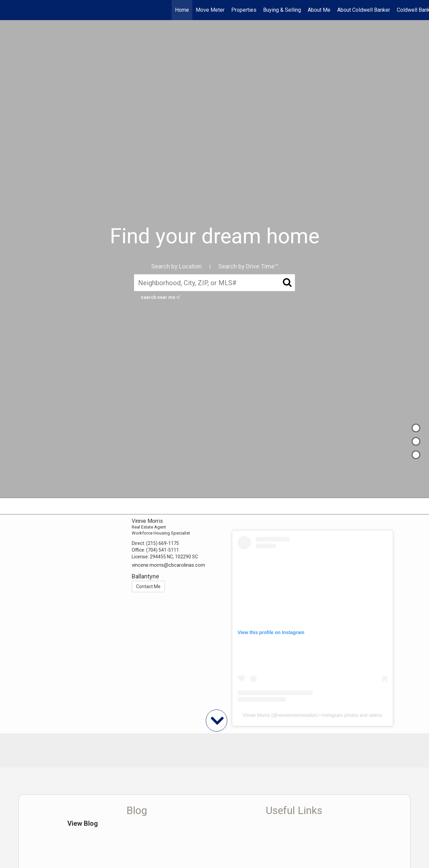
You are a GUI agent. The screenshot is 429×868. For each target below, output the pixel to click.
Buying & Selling (282, 10)
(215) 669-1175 (163, 543)
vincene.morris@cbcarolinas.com (168, 565)
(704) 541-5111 (163, 550)
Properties (244, 10)
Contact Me (148, 586)
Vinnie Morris (256, 715)
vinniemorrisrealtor (297, 715)
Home (182, 10)
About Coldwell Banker (364, 10)
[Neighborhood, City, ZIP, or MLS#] (214, 283)
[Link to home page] (9, 10)
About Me (319, 10)
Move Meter (210, 10)
